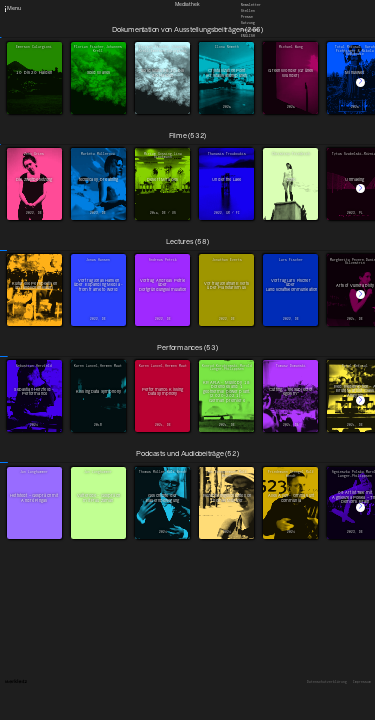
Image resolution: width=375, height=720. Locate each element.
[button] (360, 82)
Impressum (362, 682)
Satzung (248, 23)
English (248, 35)
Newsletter (251, 4)
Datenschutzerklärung (327, 682)
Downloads (250, 29)
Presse (247, 17)
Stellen (248, 11)
